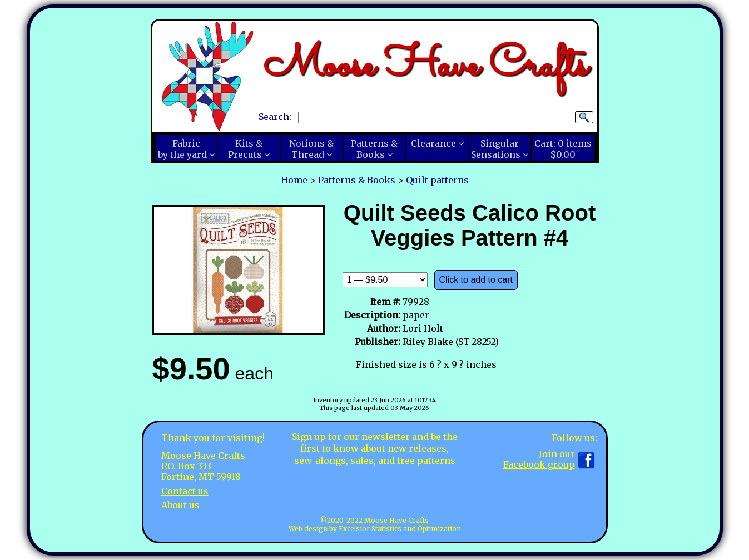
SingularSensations (496, 149)
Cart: (563, 149)
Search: (275, 117)
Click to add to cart (476, 280)
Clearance (433, 143)
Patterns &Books (374, 149)
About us (180, 505)
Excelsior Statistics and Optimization (400, 529)
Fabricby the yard (182, 149)
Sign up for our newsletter (351, 437)
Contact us (185, 491)
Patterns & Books (357, 180)
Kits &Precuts (245, 149)
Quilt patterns (437, 180)
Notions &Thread (311, 149)
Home (294, 180)
